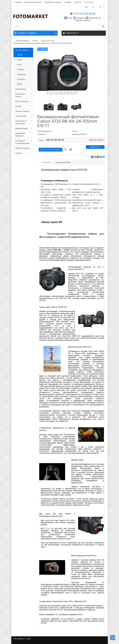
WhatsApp (94, 18)
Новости (78, 2)
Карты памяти (22, 102)
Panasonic (22, 74)
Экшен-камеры (22, 111)
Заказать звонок (83, 20)
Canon (35, 41)
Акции (18, 153)
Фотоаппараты (22, 41)
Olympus (21, 79)
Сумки (18, 106)
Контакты (89, 2)
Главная (18, 2)
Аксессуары (21, 116)
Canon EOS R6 (47, 41)
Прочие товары (22, 148)
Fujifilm (20, 70)
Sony (19, 65)
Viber (70, 18)
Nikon (20, 60)
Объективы (21, 89)
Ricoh (20, 84)
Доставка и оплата (33, 2)
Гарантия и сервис (53, 2)
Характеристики (63, 163)
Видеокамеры (22, 129)
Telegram (81, 18)
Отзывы (68, 2)
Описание (46, 163)
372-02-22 (84, 14)
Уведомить (95, 147)
